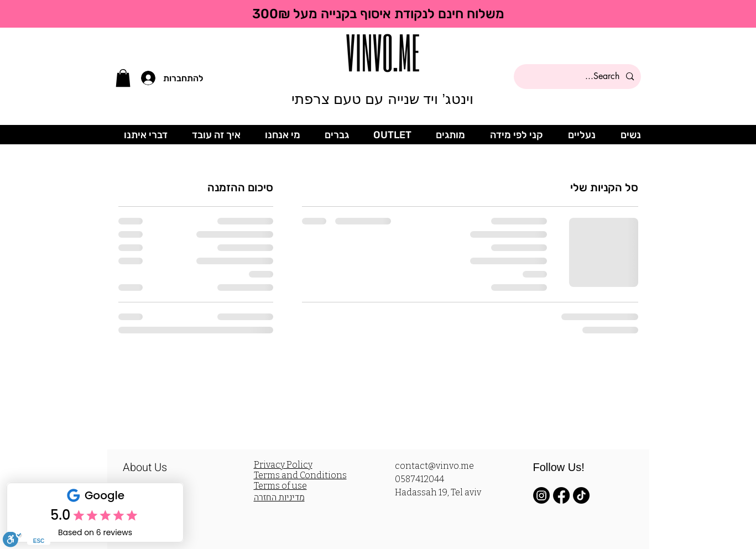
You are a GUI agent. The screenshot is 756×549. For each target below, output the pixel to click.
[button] (123, 78)
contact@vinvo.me (434, 466)
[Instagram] (541, 495)
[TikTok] (581, 495)
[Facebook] (561, 495)
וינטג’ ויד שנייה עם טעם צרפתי (382, 99)
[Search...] (578, 77)
